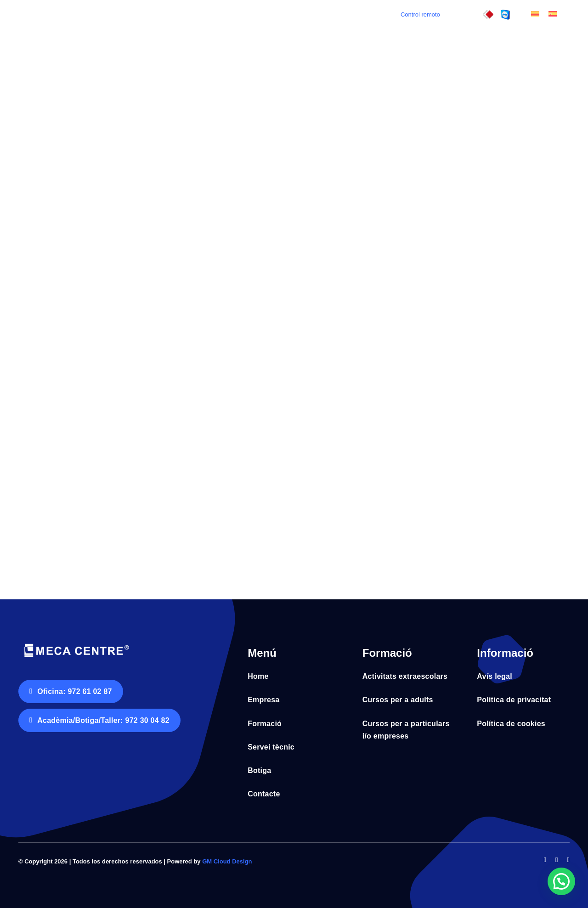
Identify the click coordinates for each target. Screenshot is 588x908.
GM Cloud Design (227, 861)
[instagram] (568, 860)
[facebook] (545, 860)
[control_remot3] (488, 14)
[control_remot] (505, 14)
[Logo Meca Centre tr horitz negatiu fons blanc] (76, 645)
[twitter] (557, 860)
